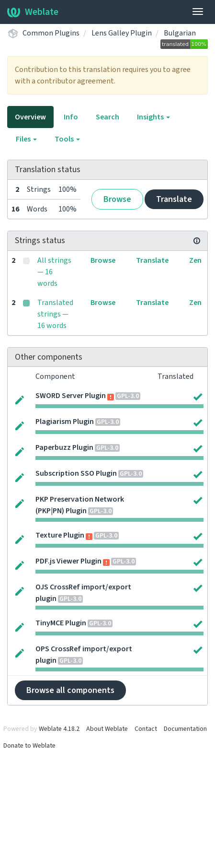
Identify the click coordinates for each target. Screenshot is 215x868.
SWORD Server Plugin (71, 396)
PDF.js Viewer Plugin (68, 561)
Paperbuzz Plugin (64, 447)
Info (71, 117)
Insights (153, 117)
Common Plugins (51, 33)
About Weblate (107, 729)
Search (107, 117)
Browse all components (70, 690)
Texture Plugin (60, 535)
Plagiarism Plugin (65, 422)
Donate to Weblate (29, 746)
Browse (117, 199)
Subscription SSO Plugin (76, 473)
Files (26, 139)
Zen (195, 260)
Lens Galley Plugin (122, 33)
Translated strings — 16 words (55, 314)
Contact (146, 729)
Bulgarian (180, 33)
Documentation (185, 729)
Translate (174, 199)
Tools (67, 139)
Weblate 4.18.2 (59, 729)
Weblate (33, 12)
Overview (30, 117)
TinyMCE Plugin (61, 623)
